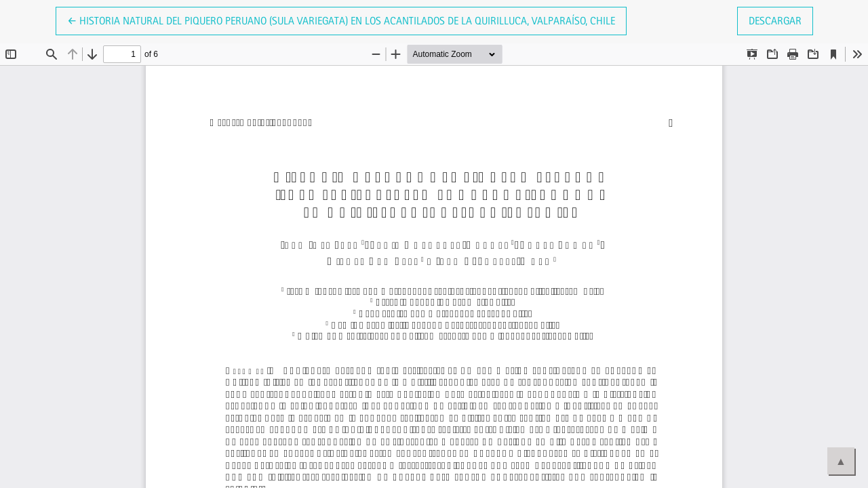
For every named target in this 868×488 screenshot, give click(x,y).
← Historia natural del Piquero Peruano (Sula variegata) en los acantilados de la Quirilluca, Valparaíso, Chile (341, 20)
